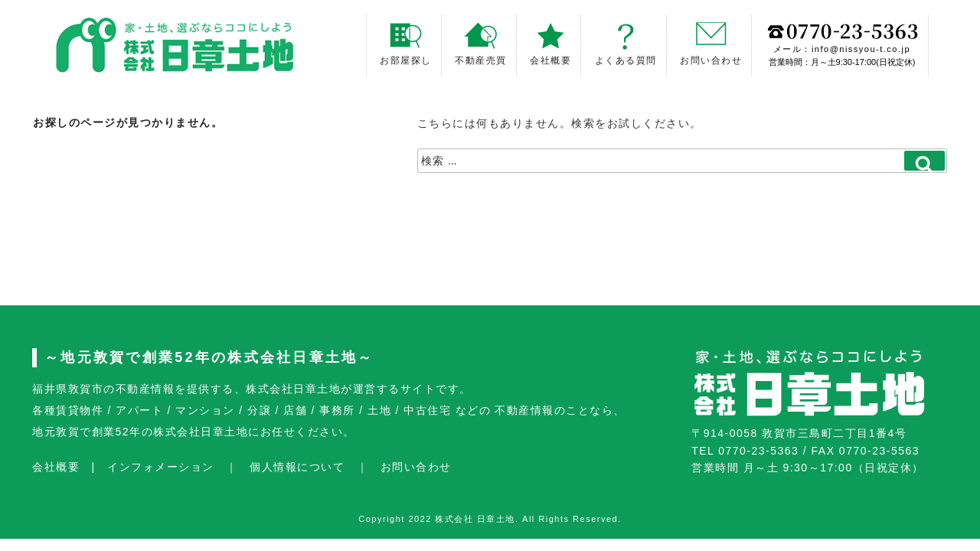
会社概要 (550, 44)
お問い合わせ (711, 44)
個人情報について (297, 467)
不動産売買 (481, 44)
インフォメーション (161, 467)
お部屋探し (406, 44)
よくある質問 (626, 44)
